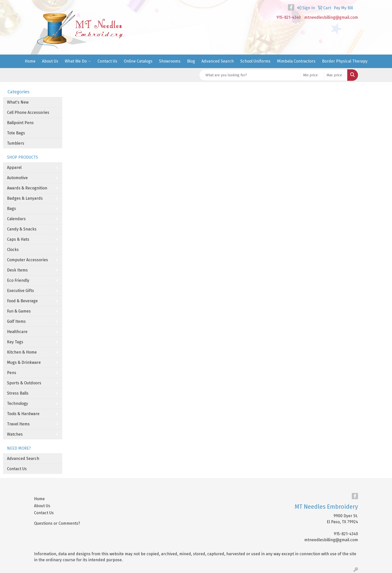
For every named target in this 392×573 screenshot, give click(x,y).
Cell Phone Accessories (28, 112)
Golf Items (16, 321)
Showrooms (170, 61)
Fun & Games (19, 311)
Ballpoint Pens (20, 123)
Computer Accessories (27, 260)
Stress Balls (18, 393)
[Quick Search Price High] (336, 75)
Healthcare (17, 332)
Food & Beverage (22, 301)
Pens (12, 373)
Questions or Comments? (57, 523)
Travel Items (18, 424)
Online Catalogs (138, 61)
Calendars (16, 219)
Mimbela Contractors (296, 61)
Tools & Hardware (23, 414)
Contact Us (107, 61)
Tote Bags (16, 133)
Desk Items (17, 270)
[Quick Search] (250, 75)
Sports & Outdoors (24, 383)
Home (30, 61)
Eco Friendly (18, 280)
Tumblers (16, 143)
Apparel (14, 168)
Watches (15, 434)
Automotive (17, 178)
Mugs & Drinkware (24, 362)
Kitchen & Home (22, 352)
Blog (191, 61)
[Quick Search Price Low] (312, 75)
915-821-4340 (289, 17)
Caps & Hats (18, 239)
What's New (18, 102)
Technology (17, 403)
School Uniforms (255, 61)
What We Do (78, 61)
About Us (50, 61)
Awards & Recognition (27, 188)
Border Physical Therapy (345, 61)
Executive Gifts (20, 291)
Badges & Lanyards (25, 198)
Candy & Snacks (22, 229)
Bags (11, 209)
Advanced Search (218, 61)
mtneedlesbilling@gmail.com (331, 17)
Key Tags (15, 342)
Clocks (13, 250)
